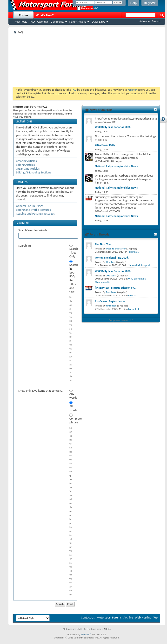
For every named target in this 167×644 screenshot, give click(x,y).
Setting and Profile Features (33, 210)
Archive (128, 617)
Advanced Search (150, 21)
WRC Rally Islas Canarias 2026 (113, 127)
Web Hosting (143, 617)
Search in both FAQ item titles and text (71, 277)
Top (155, 617)
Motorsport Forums (109, 617)
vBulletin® (86, 634)
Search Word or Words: (33, 230)
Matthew (111, 292)
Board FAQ (22, 182)
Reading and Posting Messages (35, 214)
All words (71, 407)
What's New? (45, 15)
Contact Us (88, 617)
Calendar (43, 22)
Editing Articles (25, 165)
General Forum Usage (30, 206)
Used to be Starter (116, 249)
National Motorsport (139, 265)
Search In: (25, 245)
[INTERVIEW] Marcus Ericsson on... (116, 288)
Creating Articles (26, 161)
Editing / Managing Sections (33, 172)
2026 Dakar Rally (105, 145)
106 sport (111, 276)
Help (134, 3)
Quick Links (98, 22)
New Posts (21, 22)
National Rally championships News (116, 166)
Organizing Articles (28, 169)
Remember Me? (88, 9)
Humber (110, 262)
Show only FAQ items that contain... (41, 391)
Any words (71, 394)
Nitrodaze (111, 306)
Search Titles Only (71, 251)
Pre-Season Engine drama (110, 301)
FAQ (32, 22)
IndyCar (132, 296)
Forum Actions (78, 22)
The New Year (103, 244)
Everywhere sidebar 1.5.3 (121, 320)
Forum (23, 15)
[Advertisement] (87, 60)
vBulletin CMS (24, 121)
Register (150, 3)
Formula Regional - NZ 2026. (112, 258)
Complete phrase (71, 419)
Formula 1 (133, 252)
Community (57, 22)
